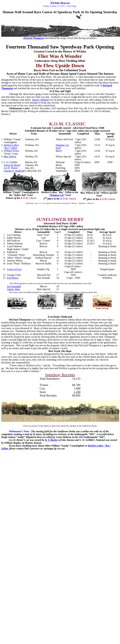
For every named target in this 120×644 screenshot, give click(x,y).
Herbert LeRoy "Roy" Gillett (11, 146)
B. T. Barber (51, 440)
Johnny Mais (14, 289)
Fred (13, 278)
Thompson (34, 38)
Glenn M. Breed (12, 165)
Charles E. (14, 171)
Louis (14, 269)
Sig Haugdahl (14, 286)
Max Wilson (10, 157)
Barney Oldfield (41, 100)
